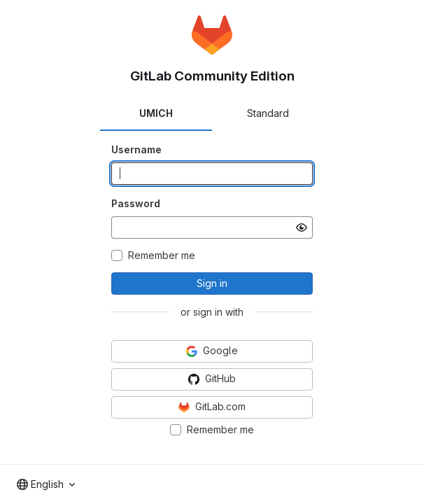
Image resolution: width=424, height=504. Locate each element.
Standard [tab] (268, 113)
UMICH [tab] (156, 113)
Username (136, 149)
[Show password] (302, 227)
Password (136, 203)
